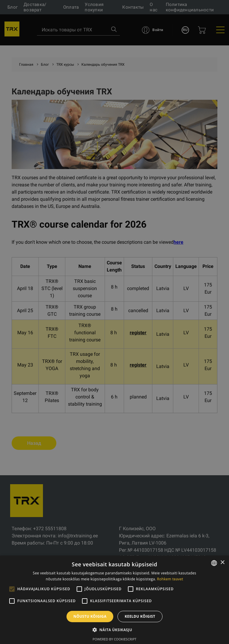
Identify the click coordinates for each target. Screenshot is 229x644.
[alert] (114, 322)
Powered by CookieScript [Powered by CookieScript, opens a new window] (115, 639)
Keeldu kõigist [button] (140, 616)
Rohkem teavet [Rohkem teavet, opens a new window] (170, 579)
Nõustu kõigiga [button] (90, 616)
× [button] (222, 563)
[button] (114, 630)
